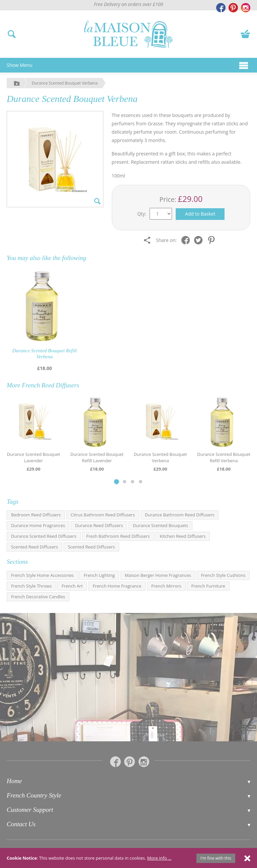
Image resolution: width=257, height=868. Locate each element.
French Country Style (34, 795)
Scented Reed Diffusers (34, 547)
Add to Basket (200, 214)
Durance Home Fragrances (38, 525)
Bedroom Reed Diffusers (36, 515)
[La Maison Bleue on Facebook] (221, 8)
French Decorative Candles (38, 597)
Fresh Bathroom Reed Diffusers (118, 536)
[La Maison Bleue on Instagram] (246, 8)
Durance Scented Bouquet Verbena (65, 83)
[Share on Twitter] (200, 240)
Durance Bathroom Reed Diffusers (180, 515)
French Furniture (208, 586)
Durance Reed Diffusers (99, 525)
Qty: (142, 214)
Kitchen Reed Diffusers (183, 536)
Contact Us (21, 824)
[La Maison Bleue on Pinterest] (233, 8)
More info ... (159, 858)
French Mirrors (166, 586)
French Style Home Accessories (42, 575)
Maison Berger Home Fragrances (158, 575)
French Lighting (99, 575)
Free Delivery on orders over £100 (129, 4)
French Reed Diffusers (50, 385)
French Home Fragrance (117, 586)
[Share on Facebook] (187, 240)
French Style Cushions (223, 575)
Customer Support (30, 810)
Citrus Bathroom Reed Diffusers (103, 515)
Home (14, 781)
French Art (72, 586)
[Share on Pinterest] (213, 240)
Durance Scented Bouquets (160, 525)
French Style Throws (31, 586)
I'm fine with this (216, 858)
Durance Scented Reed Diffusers (44, 536)
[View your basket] (245, 33)
